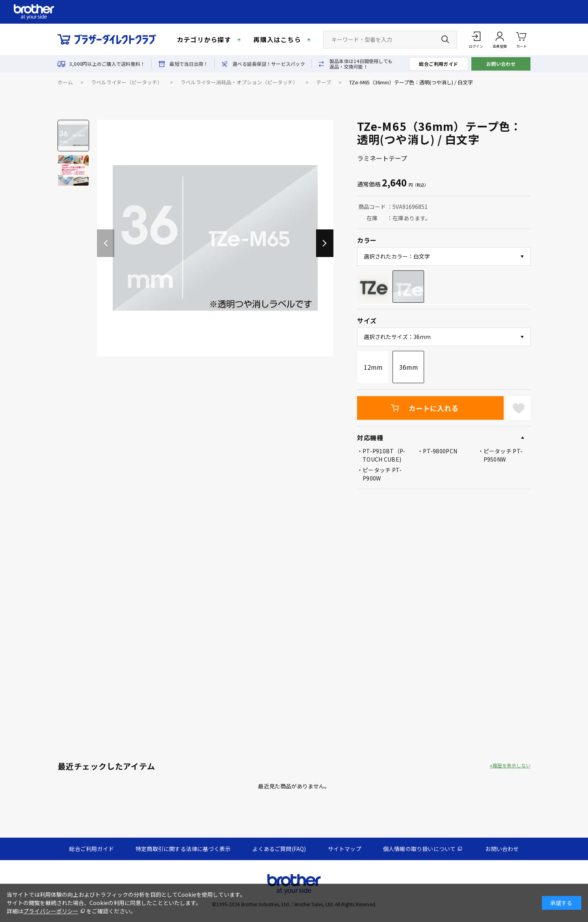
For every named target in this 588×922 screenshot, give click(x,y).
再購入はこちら (277, 39)
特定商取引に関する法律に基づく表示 (183, 849)
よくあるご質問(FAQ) (279, 849)
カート (522, 39)
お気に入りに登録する (519, 408)
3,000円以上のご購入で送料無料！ (107, 64)
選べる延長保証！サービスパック (269, 64)
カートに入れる (434, 408)
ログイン (476, 46)
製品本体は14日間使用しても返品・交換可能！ (361, 64)
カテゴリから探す (204, 39)
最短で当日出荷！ (189, 64)
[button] (325, 243)
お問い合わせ (501, 64)
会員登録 (500, 46)
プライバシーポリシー (51, 911)
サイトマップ (345, 849)
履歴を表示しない (512, 766)
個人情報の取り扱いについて (420, 849)
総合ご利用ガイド (439, 64)
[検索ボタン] (445, 39)
